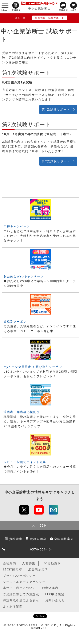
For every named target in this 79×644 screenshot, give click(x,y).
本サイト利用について (19, 588)
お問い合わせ (55, 600)
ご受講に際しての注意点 (21, 594)
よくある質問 (13, 606)
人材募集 (29, 563)
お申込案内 (50, 588)
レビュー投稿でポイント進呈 (25, 462)
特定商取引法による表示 (21, 600)
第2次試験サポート (56, 161)
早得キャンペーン (17, 226)
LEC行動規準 (13, 569)
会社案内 (9, 563)
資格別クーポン (15, 321)
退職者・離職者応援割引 (22, 412)
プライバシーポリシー (19, 576)
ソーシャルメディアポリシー (24, 582)
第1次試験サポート (56, 109)
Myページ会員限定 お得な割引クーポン (33, 367)
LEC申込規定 (55, 594)
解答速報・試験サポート (50, 18)
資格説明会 (38, 539)
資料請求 (16, 539)
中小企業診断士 (39, 8)
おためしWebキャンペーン (24, 276)
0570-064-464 (42, 549)
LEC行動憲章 (51, 563)
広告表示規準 (38, 569)
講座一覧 (20, 18)
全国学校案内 (64, 539)
